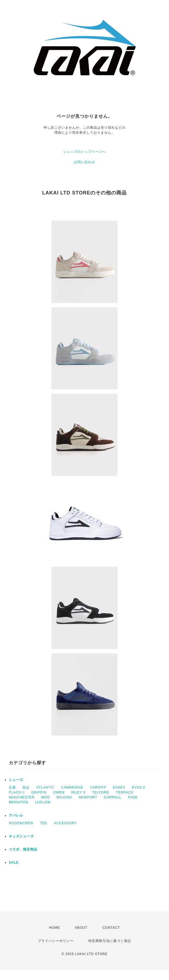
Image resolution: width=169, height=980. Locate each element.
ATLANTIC (45, 788)
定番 (12, 788)
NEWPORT (88, 797)
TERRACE (125, 792)
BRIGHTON (19, 802)
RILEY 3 (78, 792)
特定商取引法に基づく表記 (110, 941)
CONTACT (111, 928)
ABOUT (81, 928)
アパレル (16, 815)
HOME (54, 928)
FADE (133, 797)
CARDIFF (98, 788)
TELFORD (101, 792)
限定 (26, 788)
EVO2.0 (139, 788)
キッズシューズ (21, 836)
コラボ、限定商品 (23, 849)
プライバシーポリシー (56, 941)
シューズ (16, 780)
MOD (45, 797)
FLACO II (17, 792)
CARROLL (113, 797)
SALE (14, 863)
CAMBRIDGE (72, 788)
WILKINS (64, 797)
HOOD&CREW (21, 823)
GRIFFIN (39, 792)
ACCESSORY (66, 823)
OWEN (59, 792)
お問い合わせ (84, 162)
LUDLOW (43, 802)
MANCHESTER (22, 797)
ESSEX (119, 788)
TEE (44, 823)
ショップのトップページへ (84, 152)
